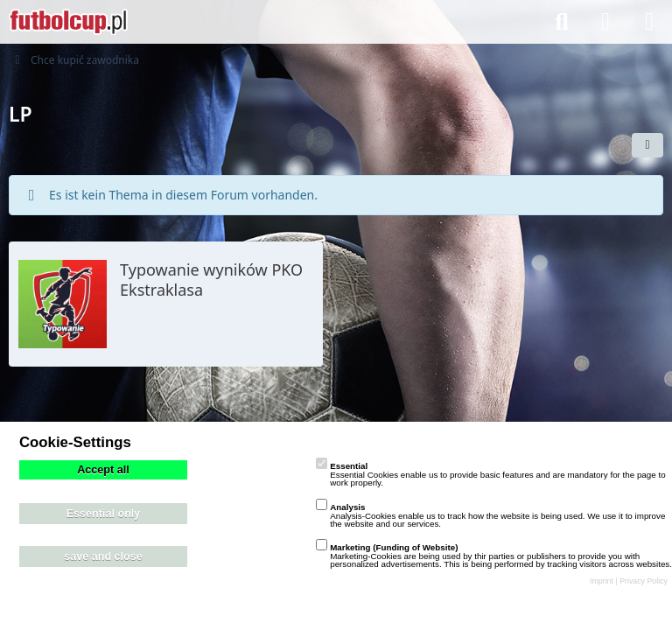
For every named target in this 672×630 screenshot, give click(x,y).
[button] (647, 145)
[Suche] (562, 22)
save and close (103, 556)
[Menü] (649, 22)
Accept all (103, 470)
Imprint (602, 581)
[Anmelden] (605, 22)
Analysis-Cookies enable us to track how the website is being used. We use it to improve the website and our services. (490, 515)
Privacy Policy (644, 581)
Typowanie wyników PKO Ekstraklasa (211, 280)
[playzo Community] (68, 22)
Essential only (104, 514)
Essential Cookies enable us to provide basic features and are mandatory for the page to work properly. (490, 474)
